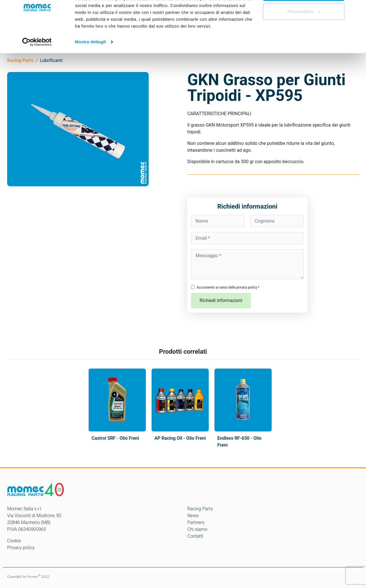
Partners (196, 522)
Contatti (195, 536)
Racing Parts (200, 509)
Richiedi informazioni (221, 300)
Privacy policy (21, 548)
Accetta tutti (304, 15)
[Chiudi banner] (357, 9)
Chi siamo (197, 529)
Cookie (14, 541)
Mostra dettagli (90, 64)
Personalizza (304, 34)
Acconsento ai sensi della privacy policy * (228, 287)
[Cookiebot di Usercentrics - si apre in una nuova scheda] (37, 64)
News (193, 516)
